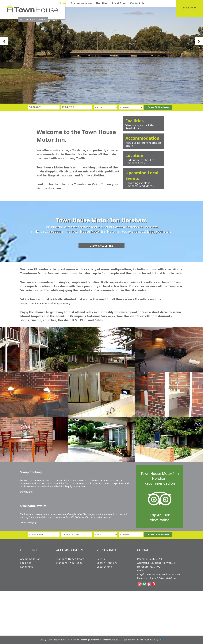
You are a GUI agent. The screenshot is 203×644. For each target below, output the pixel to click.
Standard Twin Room (69, 563)
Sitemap (43, 640)
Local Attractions (107, 563)
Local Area (119, 3)
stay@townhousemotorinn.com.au (159, 574)
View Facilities (102, 246)
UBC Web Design (152, 640)
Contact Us (137, 3)
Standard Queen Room (70, 559)
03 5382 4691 (154, 559)
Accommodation (81, 3)
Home (62, 3)
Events (101, 559)
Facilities (102, 3)
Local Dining (104, 567)
